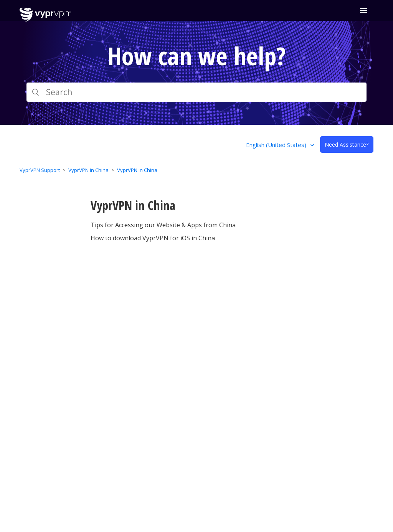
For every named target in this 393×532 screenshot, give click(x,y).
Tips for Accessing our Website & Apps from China (163, 225)
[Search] (196, 92)
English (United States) (277, 145)
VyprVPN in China (88, 170)
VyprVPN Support (40, 170)
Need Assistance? (347, 145)
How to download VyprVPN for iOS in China (153, 238)
